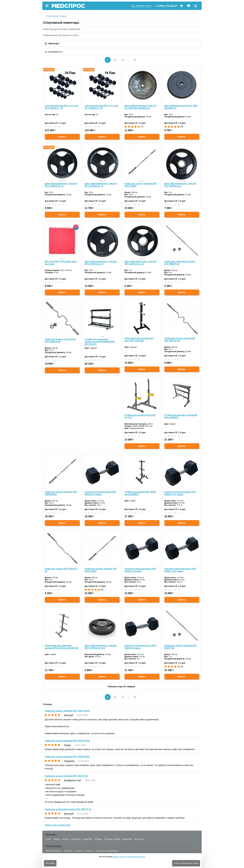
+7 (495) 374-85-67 (166, 6)
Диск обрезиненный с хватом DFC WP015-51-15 (101, 183)
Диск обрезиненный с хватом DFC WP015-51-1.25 (180, 567)
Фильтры (52, 44)
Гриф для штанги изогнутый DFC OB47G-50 (60, 337)
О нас (48, 836)
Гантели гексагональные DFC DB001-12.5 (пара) (101, 567)
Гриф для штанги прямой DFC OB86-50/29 (141, 413)
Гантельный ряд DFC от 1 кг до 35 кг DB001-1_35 (62, 106)
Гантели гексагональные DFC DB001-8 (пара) (61, 644)
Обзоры (98, 836)
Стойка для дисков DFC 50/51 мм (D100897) (61, 490)
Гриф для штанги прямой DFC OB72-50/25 (181, 490)
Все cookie (50, 863)
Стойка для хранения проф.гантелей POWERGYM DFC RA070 (100, 338)
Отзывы (89, 848)
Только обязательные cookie (186, 863)
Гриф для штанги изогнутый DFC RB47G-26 (180, 337)
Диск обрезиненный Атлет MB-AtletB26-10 (181, 106)
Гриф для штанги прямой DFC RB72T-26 (101, 644)
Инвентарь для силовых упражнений (62, 29)
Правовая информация (107, 848)
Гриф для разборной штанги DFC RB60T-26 (180, 260)
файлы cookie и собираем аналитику (129, 857)
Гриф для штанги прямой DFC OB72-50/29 (141, 183)
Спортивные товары (55, 16)
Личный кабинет (54, 848)
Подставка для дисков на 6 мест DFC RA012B (139, 337)
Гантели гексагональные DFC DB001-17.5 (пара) (101, 490)
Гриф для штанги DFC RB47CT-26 (141, 490)
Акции (56, 836)
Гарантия (87, 836)
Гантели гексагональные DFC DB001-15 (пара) (61, 567)
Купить (62, 136)
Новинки (68, 848)
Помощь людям (112, 836)
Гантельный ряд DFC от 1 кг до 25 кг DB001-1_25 (101, 106)
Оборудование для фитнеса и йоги (61, 35)
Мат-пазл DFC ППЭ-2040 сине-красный (61, 260)
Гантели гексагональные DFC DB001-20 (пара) (180, 413)
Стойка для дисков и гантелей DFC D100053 (101, 413)
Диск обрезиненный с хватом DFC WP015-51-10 (61, 183)
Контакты (139, 836)
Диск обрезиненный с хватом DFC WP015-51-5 (180, 183)
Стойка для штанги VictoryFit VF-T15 (60, 413)
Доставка (76, 836)
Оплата (65, 836)
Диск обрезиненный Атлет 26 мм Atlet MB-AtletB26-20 (140, 106)
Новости (79, 848)
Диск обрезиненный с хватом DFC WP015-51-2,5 (140, 260)
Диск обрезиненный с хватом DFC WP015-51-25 (101, 260)
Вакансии (127, 836)
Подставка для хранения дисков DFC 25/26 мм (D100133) (141, 567)
